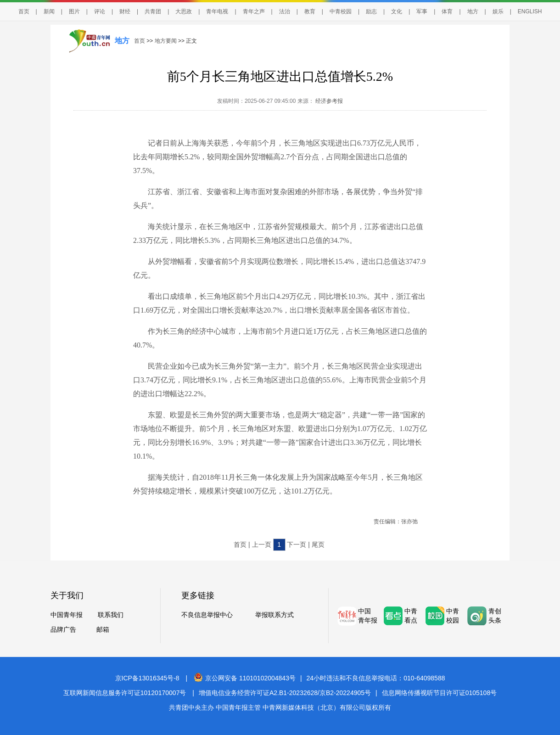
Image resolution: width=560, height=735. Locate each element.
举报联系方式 (274, 615)
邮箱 (103, 629)
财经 (125, 11)
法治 (285, 11)
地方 (473, 11)
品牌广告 (63, 629)
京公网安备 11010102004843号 (245, 678)
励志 (371, 11)
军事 (422, 11)
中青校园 (341, 11)
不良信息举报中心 (207, 615)
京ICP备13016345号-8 (147, 678)
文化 (397, 11)
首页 (24, 11)
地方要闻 (166, 41)
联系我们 (111, 615)
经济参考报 (328, 101)
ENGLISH (530, 11)
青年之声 (254, 11)
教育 (310, 11)
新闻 (49, 11)
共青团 (153, 11)
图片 (74, 11)
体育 (447, 11)
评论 (100, 11)
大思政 (184, 11)
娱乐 (498, 11)
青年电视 (217, 11)
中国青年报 (67, 615)
